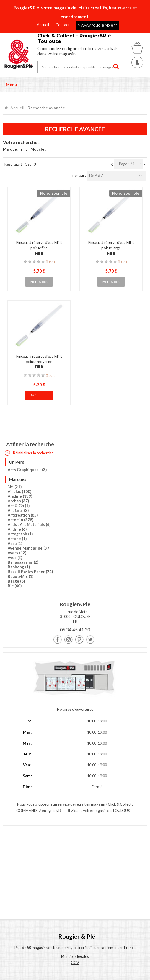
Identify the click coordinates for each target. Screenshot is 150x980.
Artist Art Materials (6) (29, 524)
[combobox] (129, 164)
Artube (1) (17, 539)
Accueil (43, 25)
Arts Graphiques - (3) (27, 470)
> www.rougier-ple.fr (97, 25)
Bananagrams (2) (23, 562)
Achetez (39, 395)
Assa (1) (15, 543)
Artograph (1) (20, 534)
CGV (75, 963)
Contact (62, 25)
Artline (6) (17, 529)
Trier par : (78, 175)
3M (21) (15, 487)
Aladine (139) (20, 496)
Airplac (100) (19, 491)
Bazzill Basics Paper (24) (30, 572)
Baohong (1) (19, 567)
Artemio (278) (21, 520)
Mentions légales (75, 956)
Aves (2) (15, 557)
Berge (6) (16, 581)
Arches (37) (18, 501)
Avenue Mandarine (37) (29, 548)
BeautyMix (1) (21, 576)
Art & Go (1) (19, 506)
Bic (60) (15, 586)
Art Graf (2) (18, 510)
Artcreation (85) (23, 515)
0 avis (50, 262)
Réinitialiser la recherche (29, 453)
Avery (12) (17, 553)
